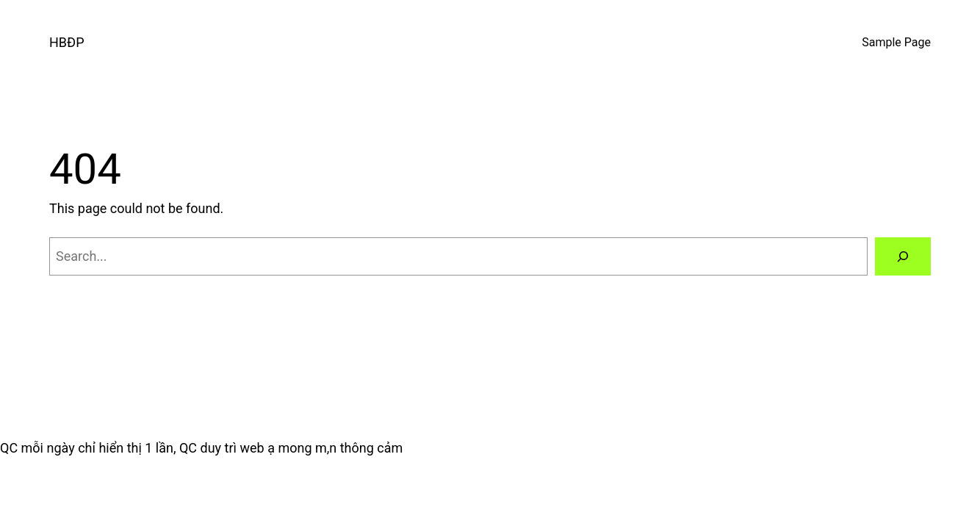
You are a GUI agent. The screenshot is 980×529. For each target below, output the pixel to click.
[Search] (903, 256)
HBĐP (67, 42)
